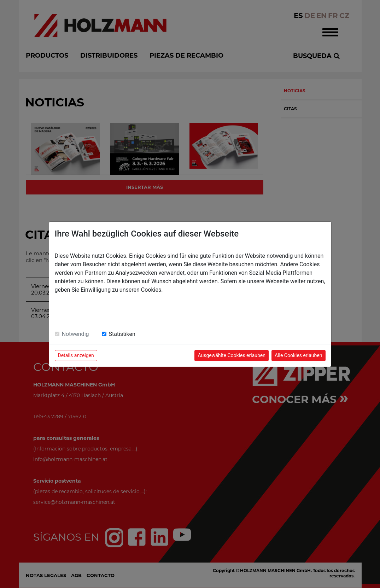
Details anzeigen (76, 355)
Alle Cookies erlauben (298, 355)
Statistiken (122, 334)
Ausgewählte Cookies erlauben (232, 355)
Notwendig (75, 334)
